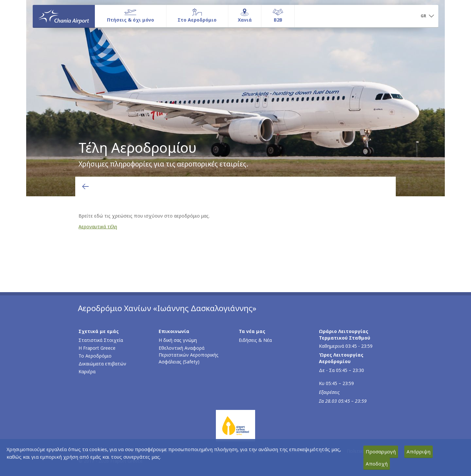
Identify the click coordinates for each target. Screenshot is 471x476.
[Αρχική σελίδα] (64, 16)
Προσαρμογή (381, 451)
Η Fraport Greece (97, 348)
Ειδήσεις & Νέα (255, 340)
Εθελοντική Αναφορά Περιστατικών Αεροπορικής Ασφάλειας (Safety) (189, 355)
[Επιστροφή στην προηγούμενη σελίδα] (85, 186)
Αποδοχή (377, 464)
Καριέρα (87, 371)
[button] (427, 16)
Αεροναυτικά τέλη (98, 227)
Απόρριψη (419, 451)
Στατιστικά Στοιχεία (101, 340)
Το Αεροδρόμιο (95, 356)
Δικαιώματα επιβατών (102, 364)
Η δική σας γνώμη (178, 340)
